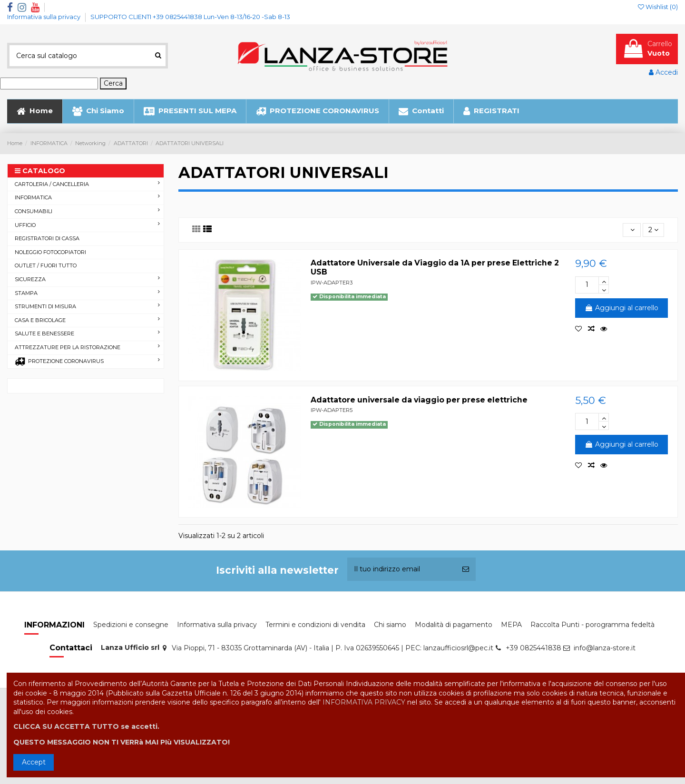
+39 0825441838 (533, 648)
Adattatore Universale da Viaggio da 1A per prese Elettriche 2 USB (435, 267)
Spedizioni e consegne (131, 625)
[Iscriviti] (466, 569)
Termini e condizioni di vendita (315, 625)
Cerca (113, 83)
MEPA (511, 625)
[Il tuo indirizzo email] (401, 569)
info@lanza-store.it (605, 648)
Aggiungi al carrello (621, 308)
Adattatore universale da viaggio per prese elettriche (419, 400)
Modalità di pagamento (454, 625)
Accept (34, 762)
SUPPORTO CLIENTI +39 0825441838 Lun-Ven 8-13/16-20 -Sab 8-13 (190, 17)
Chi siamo (390, 625)
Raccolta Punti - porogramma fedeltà (592, 625)
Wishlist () (658, 7)
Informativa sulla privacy (44, 17)
